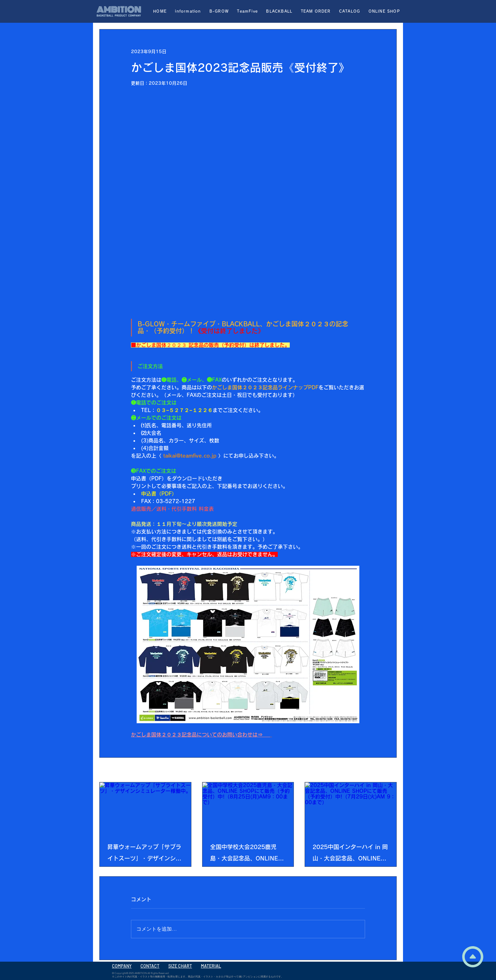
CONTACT (150, 966)
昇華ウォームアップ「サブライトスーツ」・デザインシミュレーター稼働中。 (144, 854)
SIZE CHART (180, 966)
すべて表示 (386, 770)
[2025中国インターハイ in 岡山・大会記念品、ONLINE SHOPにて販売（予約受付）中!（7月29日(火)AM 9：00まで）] (351, 808)
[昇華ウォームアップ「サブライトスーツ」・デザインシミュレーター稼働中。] (145, 808)
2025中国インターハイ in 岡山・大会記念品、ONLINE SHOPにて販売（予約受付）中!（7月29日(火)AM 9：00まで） (350, 854)
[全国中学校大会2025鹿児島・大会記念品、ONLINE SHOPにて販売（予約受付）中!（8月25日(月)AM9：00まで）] (248, 808)
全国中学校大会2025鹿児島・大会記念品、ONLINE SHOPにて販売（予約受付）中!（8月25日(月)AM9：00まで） (247, 854)
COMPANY (122, 966)
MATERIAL (211, 966)
